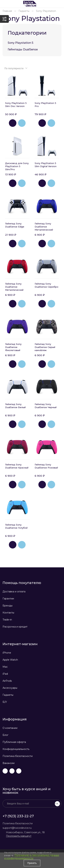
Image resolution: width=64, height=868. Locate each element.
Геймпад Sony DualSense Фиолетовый (13, 347)
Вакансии (9, 763)
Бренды (8, 606)
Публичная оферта (14, 742)
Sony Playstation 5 (20, 43)
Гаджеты (8, 695)
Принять (32, 863)
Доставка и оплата (14, 592)
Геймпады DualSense (23, 49)
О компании (10, 728)
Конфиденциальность (16, 749)
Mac (5, 667)
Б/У (5, 702)
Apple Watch (10, 660)
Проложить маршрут (19, 836)
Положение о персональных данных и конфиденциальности (32, 857)
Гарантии (8, 599)
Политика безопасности (18, 756)
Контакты (8, 613)
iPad (5, 674)
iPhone (7, 653)
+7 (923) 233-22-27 (18, 816)
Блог (5, 735)
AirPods (7, 681)
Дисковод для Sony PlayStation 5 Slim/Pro (17, 166)
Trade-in (7, 620)
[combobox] (16, 68)
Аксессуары (10, 688)
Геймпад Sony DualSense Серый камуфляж (45, 347)
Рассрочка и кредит (15, 627)
